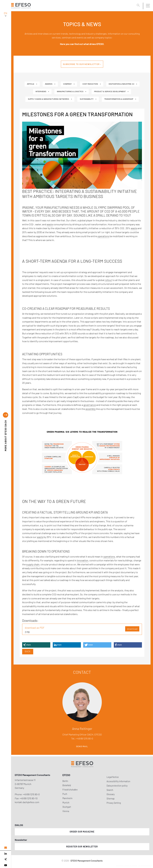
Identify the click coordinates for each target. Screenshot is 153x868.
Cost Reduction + (92, 84)
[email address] (6, 848)
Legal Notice (113, 777)
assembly (90, 409)
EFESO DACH (6, 436)
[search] (139, 6)
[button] (36, 645)
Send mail (82, 746)
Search (110, 790)
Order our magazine (82, 832)
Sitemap (111, 799)
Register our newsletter (82, 847)
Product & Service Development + (111, 92)
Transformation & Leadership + (120, 99)
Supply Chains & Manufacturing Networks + (50, 99)
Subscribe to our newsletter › (82, 64)
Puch (65, 794)
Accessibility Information (118, 781)
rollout (108, 280)
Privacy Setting (114, 803)
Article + (32, 84)
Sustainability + (88, 99)
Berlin (65, 781)
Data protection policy (117, 786)
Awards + (50, 84)
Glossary (111, 794)
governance (90, 405)
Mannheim (67, 798)
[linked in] (6, 854)
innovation (83, 560)
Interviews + (42, 92)
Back (28, 651)
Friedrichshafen (70, 790)
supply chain (33, 564)
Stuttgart (67, 807)
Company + (69, 84)
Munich (66, 803)
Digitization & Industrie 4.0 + (123, 84)
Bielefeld (67, 785)
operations (103, 236)
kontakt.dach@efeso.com (27, 802)
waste (50, 224)
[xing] (6, 859)
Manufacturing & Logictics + (72, 92)
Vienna (66, 811)
